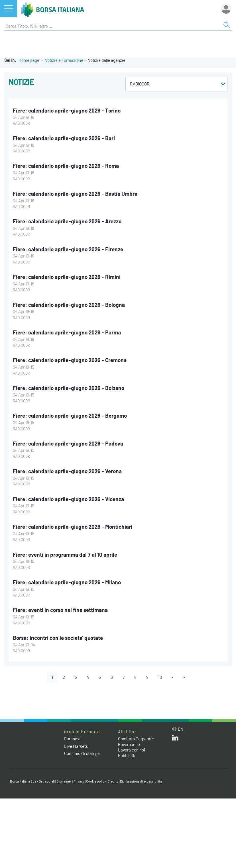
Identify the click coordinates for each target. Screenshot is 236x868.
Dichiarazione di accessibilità (141, 781)
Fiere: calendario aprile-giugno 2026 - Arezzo (67, 221)
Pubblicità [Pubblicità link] (127, 755)
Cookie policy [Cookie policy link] (96, 781)
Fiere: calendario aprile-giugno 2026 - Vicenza (68, 499)
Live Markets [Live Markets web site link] (76, 746)
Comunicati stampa (82, 753)
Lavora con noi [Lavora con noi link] (132, 750)
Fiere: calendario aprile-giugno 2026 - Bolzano (69, 388)
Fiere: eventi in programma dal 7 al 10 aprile (65, 555)
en (181, 729)
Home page (29, 60)
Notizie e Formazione (64, 60)
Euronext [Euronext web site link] (72, 739)
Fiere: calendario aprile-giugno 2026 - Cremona (70, 360)
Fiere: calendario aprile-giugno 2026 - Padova (68, 443)
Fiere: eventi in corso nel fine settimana (60, 610)
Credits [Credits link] (113, 781)
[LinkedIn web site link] (175, 739)
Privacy (79, 781)
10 (160, 677)
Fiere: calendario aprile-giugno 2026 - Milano (67, 582)
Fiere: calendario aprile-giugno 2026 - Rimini (67, 277)
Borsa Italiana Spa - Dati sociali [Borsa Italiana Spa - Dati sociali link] (32, 781)
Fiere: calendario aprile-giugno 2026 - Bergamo (70, 415)
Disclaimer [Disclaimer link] (64, 781)
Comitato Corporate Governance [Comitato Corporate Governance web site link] (136, 742)
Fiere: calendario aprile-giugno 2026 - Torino (67, 110)
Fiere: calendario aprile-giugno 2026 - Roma (66, 166)
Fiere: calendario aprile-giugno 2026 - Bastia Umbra (75, 194)
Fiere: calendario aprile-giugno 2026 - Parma (67, 332)
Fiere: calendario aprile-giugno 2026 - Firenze (68, 249)
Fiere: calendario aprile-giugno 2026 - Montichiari (73, 527)
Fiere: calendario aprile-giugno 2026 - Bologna (69, 305)
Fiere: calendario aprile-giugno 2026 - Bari (64, 138)
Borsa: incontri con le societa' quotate (58, 638)
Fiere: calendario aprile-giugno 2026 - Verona (67, 471)
